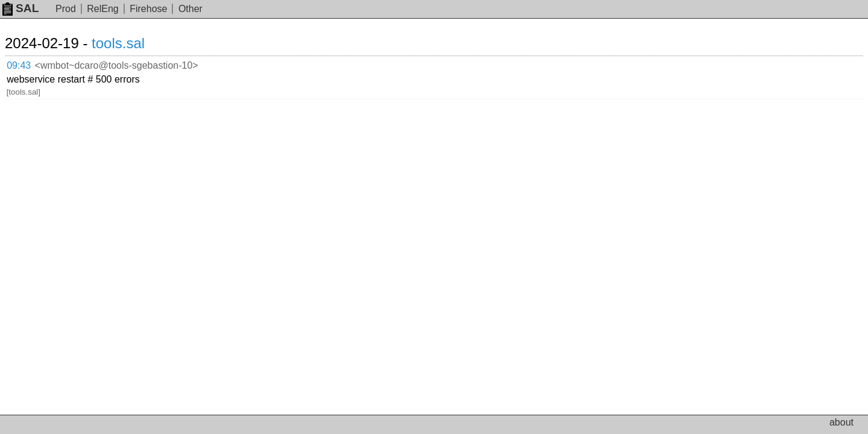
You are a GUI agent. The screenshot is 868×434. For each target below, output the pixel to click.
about (841, 422)
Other (190, 9)
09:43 (31, 64)
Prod (66, 9)
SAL (20, 8)
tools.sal (133, 43)
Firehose (148, 9)
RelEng (102, 9)
